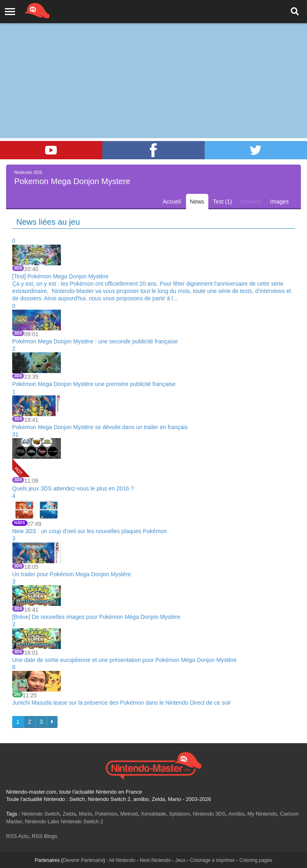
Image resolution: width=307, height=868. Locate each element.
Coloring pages (256, 860)
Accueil (172, 202)
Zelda (69, 814)
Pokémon (106, 814)
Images (279, 202)
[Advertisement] (153, 61)
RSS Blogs (44, 836)
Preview (251, 202)
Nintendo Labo (42, 821)
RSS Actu (17, 836)
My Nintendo (262, 814)
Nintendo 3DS (209, 814)
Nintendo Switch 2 (82, 821)
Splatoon (179, 814)
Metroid (129, 814)
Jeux (180, 860)
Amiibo (236, 814)
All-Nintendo (122, 860)
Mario (85, 814)
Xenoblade (153, 814)
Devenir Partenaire (83, 860)
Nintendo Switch (41, 814)
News (197, 202)
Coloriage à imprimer (212, 860)
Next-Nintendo (155, 860)
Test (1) (223, 202)
